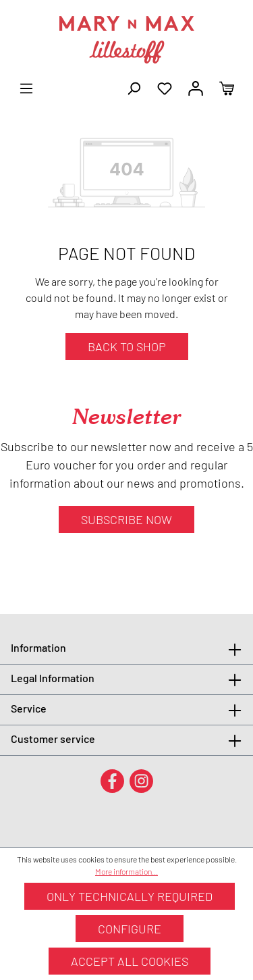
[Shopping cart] (227, 87)
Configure (130, 929)
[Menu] (26, 87)
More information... (126, 871)
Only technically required (130, 896)
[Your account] (196, 87)
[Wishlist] (165, 87)
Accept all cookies (130, 961)
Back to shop (127, 346)
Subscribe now (126, 519)
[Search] (134, 87)
